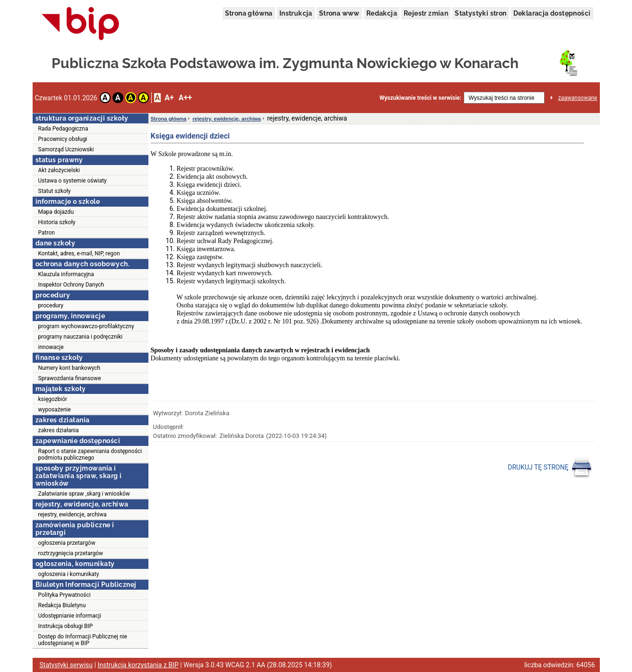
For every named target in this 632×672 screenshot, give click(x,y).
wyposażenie (55, 410)
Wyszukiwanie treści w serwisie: (420, 98)
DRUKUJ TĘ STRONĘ (550, 468)
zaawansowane (578, 98)
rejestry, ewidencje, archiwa (73, 515)
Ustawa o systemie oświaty (73, 181)
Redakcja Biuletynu (62, 605)
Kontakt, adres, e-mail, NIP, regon (79, 253)
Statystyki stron (480, 13)
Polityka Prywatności (65, 595)
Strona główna (249, 13)
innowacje (51, 347)
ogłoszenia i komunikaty (69, 574)
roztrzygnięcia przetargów (71, 553)
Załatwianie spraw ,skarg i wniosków (84, 494)
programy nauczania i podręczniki (81, 337)
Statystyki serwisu (66, 665)
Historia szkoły (57, 222)
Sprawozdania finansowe (70, 378)
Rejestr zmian (426, 13)
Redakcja (382, 13)
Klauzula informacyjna (66, 274)
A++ (185, 98)
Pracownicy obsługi (63, 139)
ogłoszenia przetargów (67, 543)
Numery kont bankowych (69, 368)
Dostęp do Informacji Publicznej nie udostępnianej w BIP (83, 640)
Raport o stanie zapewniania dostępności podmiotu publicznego (90, 454)
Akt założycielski (59, 170)
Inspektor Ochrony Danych (71, 285)
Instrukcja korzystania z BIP (138, 665)
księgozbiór (53, 399)
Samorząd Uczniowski (66, 149)
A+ (169, 98)
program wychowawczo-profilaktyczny (86, 326)
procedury (51, 305)
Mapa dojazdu (56, 212)
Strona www (339, 13)
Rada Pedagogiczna (63, 129)
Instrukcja (296, 13)
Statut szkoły (55, 191)
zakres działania (59, 430)
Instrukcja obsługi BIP (66, 626)
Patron (47, 233)
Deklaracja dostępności (552, 13)
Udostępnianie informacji (70, 616)
